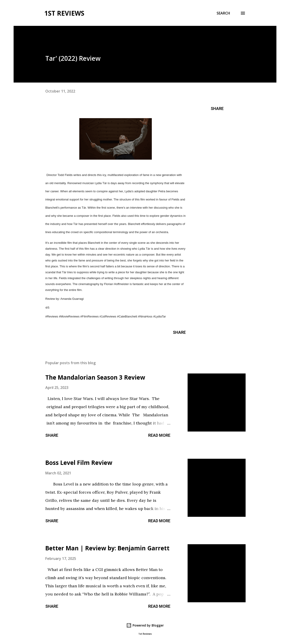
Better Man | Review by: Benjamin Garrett (107, 548)
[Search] (223, 13)
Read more (159, 435)
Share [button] (217, 109)
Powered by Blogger (145, 625)
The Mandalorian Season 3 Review (95, 377)
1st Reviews (64, 13)
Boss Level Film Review (79, 463)
